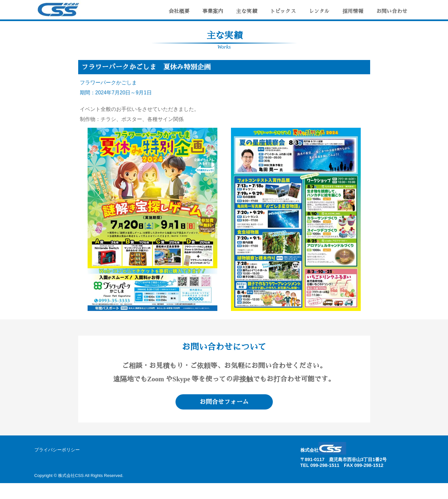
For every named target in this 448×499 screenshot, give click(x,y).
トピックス (283, 11)
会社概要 (179, 11)
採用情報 (353, 11)
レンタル (319, 11)
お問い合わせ (392, 11)
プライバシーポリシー (57, 450)
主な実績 (247, 11)
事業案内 (213, 11)
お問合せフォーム (224, 402)
